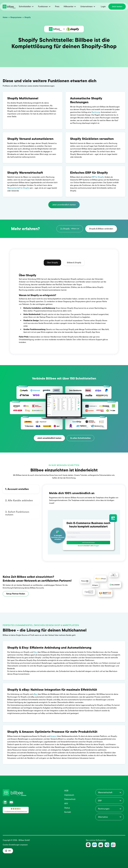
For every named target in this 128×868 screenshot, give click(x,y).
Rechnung (96, 112)
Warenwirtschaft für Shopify (18, 188)
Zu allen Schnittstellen (80, 438)
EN (10, 851)
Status (67, 808)
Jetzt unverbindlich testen (49, 438)
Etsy (35, 652)
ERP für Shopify (97, 177)
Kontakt (68, 812)
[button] (26, 6)
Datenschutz (70, 799)
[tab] (52, 263)
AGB (66, 791)
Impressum (69, 795)
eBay (35, 694)
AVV (66, 804)
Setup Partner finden (16, 594)
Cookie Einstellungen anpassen (15, 845)
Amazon (53, 736)
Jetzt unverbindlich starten (64, 205)
